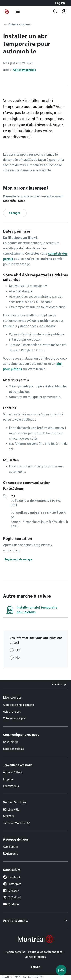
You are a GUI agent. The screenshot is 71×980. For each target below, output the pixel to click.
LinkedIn (11, 891)
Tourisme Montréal (15, 823)
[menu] (18, 11)
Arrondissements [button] (16, 921)
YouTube (11, 904)
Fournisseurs (11, 786)
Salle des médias (14, 749)
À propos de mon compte (18, 705)
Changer (15, 213)
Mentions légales (35, 957)
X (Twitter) (12, 898)
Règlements (11, 854)
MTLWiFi (8, 816)
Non (18, 658)
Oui (18, 650)
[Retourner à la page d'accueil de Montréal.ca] (7, 11)
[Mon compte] (64, 11)
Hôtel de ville (11, 810)
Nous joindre (11, 742)
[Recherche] (55, 11)
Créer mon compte (14, 718)
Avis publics (11, 847)
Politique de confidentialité (45, 952)
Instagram (12, 884)
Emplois (8, 779)
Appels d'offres (12, 772)
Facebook (12, 877)
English (60, 3)
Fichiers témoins (15, 952)
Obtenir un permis (20, 25)
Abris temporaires (24, 70)
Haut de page (59, 685)
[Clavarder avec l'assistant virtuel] (61, 970)
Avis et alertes (12, 712)
